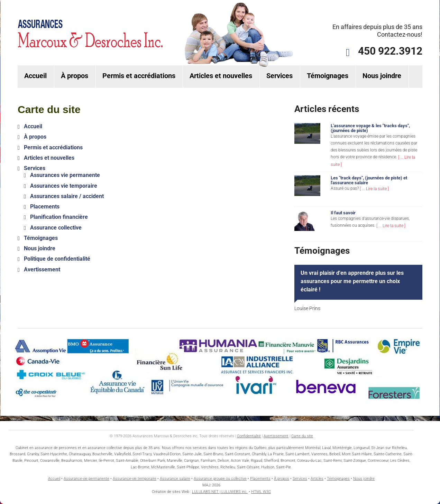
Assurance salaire (175, 479)
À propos (75, 76)
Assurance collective (56, 228)
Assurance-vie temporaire (135, 479)
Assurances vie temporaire (64, 186)
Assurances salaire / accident (67, 196)
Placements (45, 207)
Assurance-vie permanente (86, 479)
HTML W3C (261, 492)
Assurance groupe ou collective (220, 479)
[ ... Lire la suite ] (374, 189)
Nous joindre (382, 76)
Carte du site (302, 436)
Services (279, 76)
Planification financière (59, 217)
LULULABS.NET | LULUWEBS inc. (220, 492)
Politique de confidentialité (57, 259)
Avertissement (42, 269)
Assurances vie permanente (65, 175)
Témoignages (328, 76)
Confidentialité (249, 436)
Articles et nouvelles (221, 76)
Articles (317, 479)
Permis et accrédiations (139, 76)
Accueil (35, 76)
